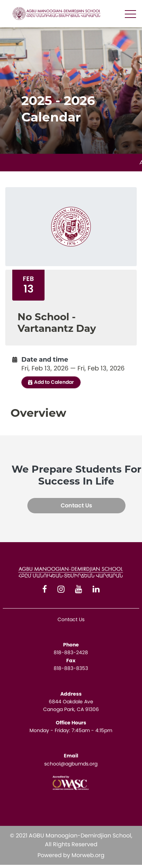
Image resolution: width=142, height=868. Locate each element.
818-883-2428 (71, 652)
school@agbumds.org (71, 764)
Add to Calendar (51, 382)
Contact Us (76, 505)
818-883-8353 (71, 668)
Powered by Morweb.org (71, 855)
